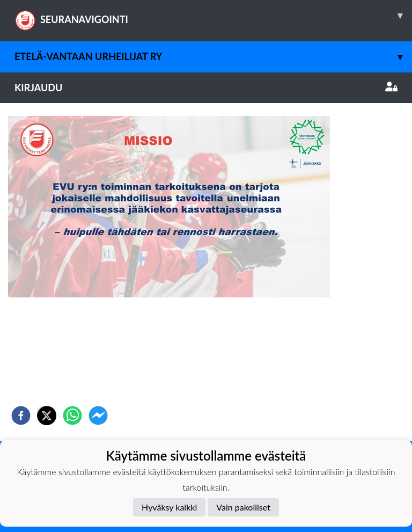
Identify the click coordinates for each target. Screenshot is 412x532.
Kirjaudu (206, 88)
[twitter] (47, 416)
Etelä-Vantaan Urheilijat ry (213, 57)
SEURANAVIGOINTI (213, 16)
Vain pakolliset (243, 507)
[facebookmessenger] (98, 416)
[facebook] (21, 416)
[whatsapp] (72, 416)
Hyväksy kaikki (169, 507)
